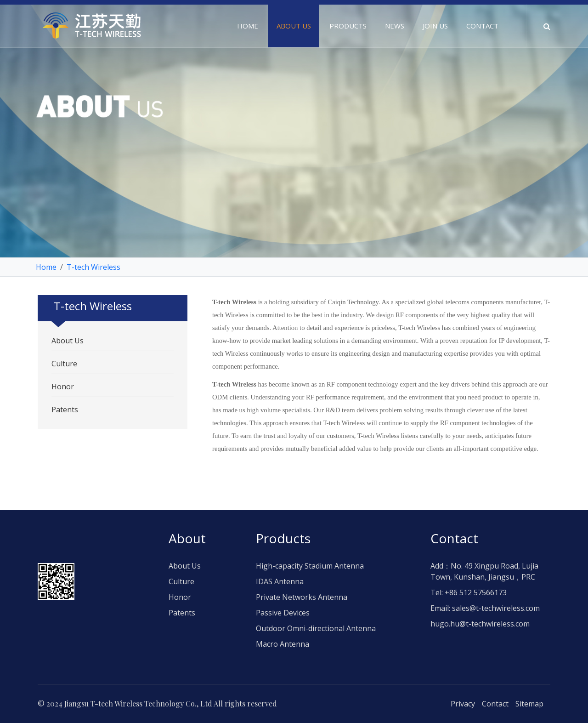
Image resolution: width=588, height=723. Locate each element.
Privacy (463, 704)
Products (348, 26)
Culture (64, 364)
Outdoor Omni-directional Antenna (316, 628)
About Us (68, 341)
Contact (482, 26)
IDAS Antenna (280, 581)
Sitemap (529, 704)
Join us (435, 26)
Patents (65, 410)
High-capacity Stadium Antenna (310, 566)
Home (248, 26)
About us (294, 26)
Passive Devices (283, 613)
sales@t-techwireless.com (496, 608)
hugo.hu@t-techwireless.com (480, 624)
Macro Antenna (283, 644)
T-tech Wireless (93, 267)
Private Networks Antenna (302, 597)
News (395, 26)
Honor (63, 387)
